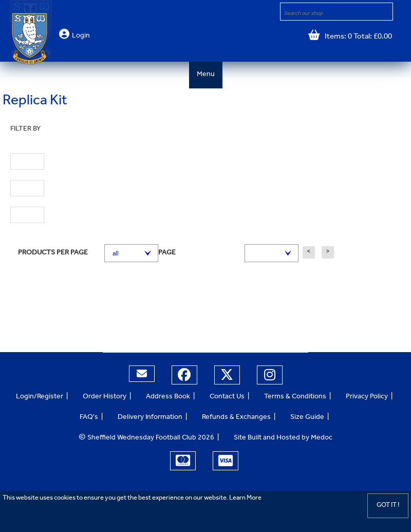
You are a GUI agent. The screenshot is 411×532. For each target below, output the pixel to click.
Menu (206, 75)
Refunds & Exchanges (236, 418)
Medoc (322, 438)
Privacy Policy (367, 397)
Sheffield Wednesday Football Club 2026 (146, 438)
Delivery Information (150, 418)
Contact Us (227, 397)
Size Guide (307, 418)
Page (167, 253)
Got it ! (388, 506)
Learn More (245, 498)
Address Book (168, 397)
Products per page (53, 253)
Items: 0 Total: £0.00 (356, 37)
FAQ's (89, 418)
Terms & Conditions (295, 397)
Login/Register (40, 397)
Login (81, 36)
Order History (105, 397)
